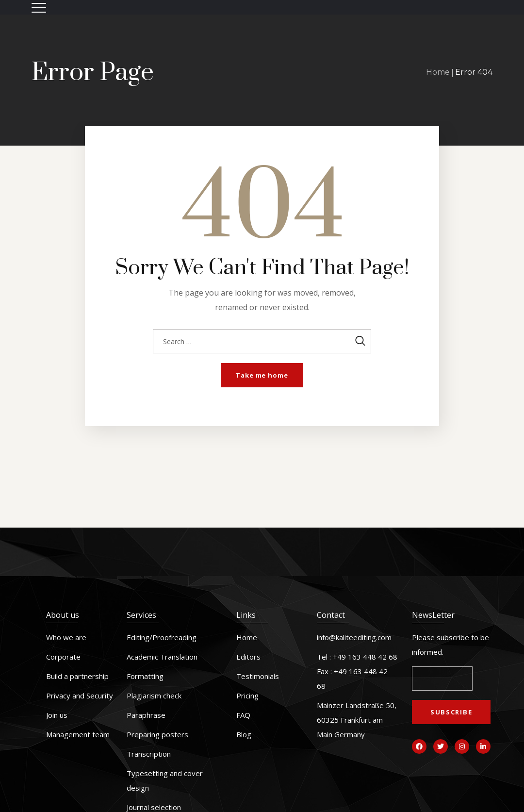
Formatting (145, 676)
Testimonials (258, 676)
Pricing (247, 696)
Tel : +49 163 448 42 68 (357, 657)
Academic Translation (162, 657)
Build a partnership (77, 676)
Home (438, 72)
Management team (78, 734)
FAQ (243, 715)
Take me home (262, 375)
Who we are (66, 637)
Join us (57, 715)
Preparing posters (157, 734)
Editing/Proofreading (162, 637)
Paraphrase (146, 715)
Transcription (149, 754)
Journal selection (154, 807)
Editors (248, 657)
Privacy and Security (80, 696)
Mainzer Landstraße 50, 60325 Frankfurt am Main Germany (357, 720)
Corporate (63, 657)
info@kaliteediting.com (354, 637)
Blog (244, 734)
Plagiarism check (154, 696)
